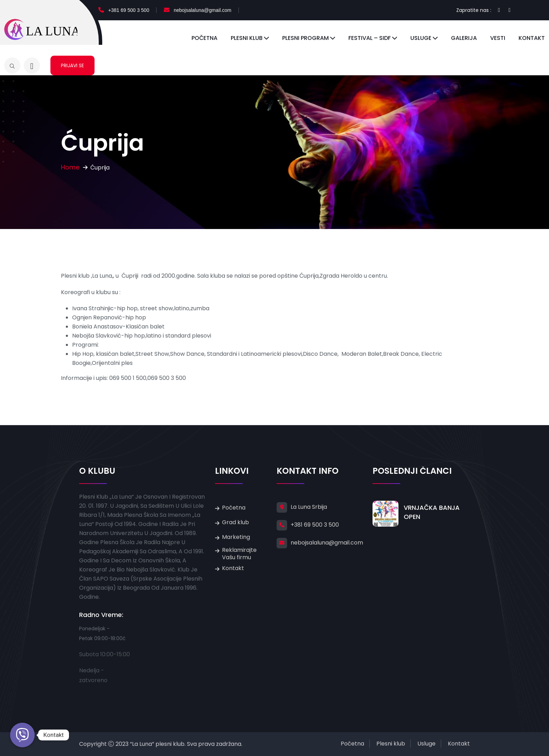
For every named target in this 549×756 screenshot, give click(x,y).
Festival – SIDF (370, 38)
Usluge (421, 38)
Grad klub (235, 522)
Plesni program (305, 38)
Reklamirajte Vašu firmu (239, 554)
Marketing (236, 537)
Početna (204, 38)
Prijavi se (72, 65)
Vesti (498, 38)
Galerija (464, 38)
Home (70, 167)
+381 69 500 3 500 (129, 10)
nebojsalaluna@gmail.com (202, 10)
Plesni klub (247, 38)
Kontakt (532, 38)
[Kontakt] (22, 735)
